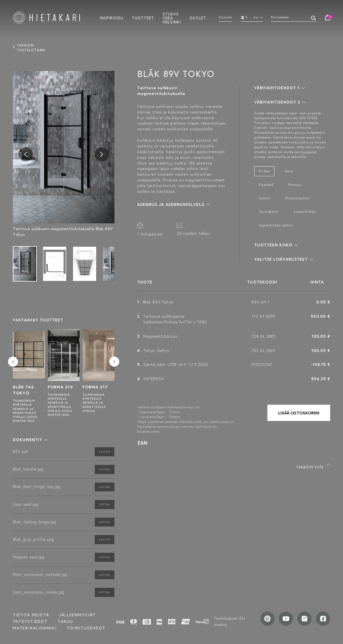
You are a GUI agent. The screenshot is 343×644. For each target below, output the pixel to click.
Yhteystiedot (30, 621)
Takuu (65, 621)
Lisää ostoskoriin (299, 413)
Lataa (105, 451)
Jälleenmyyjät (77, 615)
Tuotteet (143, 18)
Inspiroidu (111, 18)
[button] (30, 440)
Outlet (198, 18)
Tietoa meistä (31, 615)
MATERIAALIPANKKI (35, 628)
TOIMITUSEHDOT (86, 628)
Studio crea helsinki (172, 18)
